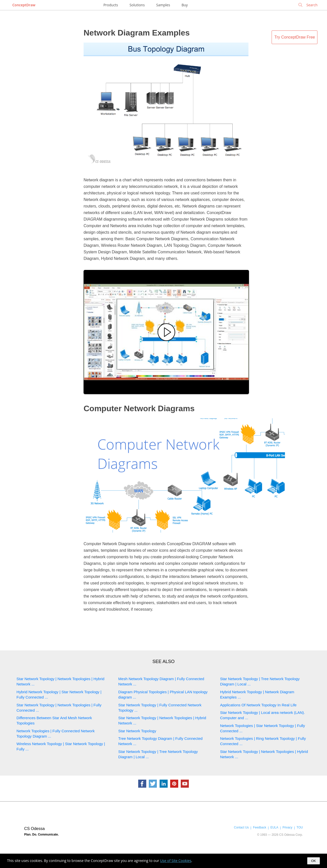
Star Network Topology (137, 731)
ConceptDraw (24, 5)
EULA (274, 827)
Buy (185, 5)
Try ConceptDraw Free (295, 37)
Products (111, 5)
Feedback (260, 827)
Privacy (287, 827)
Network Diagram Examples (137, 33)
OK (314, 861)
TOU (300, 827)
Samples (163, 5)
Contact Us (241, 827)
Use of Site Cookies (176, 861)
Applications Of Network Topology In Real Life (258, 705)
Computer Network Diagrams (139, 408)
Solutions (137, 5)
